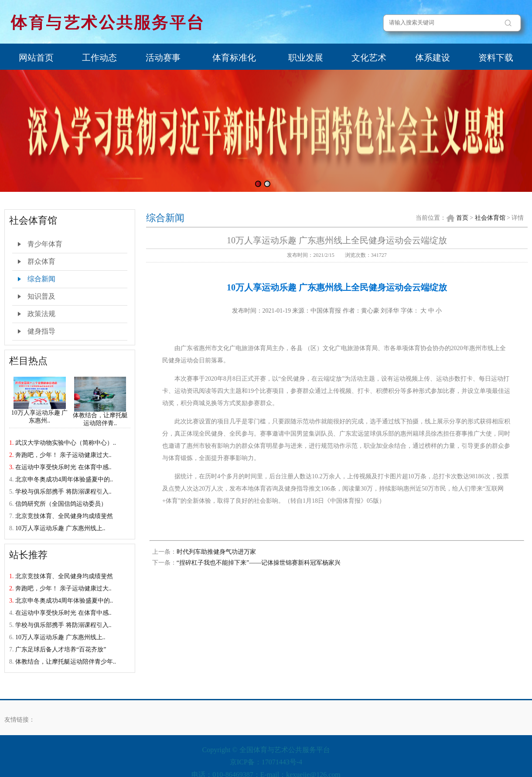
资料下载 (496, 58)
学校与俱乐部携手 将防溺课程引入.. (63, 492)
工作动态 (99, 58)
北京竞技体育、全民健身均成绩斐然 (64, 516)
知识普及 (41, 296)
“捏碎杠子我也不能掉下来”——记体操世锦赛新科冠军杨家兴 (259, 563)
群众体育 (41, 261)
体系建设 (433, 58)
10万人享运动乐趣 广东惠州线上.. (60, 528)
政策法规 (41, 314)
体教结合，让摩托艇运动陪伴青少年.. (66, 662)
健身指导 (41, 331)
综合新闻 (41, 279)
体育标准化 (234, 58)
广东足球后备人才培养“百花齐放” (61, 649)
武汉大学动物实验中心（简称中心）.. (66, 443)
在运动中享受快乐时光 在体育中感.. (63, 467)
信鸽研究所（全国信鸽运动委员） (61, 504)
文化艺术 (369, 58)
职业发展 (306, 58)
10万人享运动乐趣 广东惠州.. (40, 414)
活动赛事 (163, 58)
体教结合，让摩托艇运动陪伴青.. (100, 416)
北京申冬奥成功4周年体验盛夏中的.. (64, 479)
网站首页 (36, 58)
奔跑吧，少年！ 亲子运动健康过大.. (63, 455)
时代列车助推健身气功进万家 (216, 552)
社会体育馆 (490, 218)
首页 (462, 218)
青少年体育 (45, 244)
